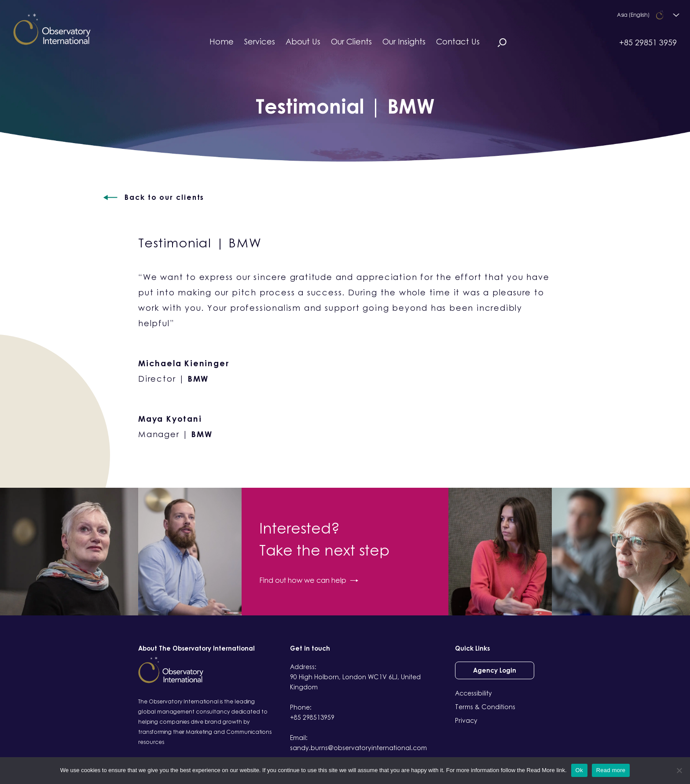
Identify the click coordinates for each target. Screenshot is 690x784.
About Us (303, 41)
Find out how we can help (309, 580)
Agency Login (495, 670)
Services (260, 41)
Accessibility (473, 693)
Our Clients (351, 41)
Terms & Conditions (485, 707)
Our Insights (404, 41)
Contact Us (458, 41)
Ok (579, 770)
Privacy (466, 720)
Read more (611, 770)
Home (222, 41)
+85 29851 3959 (648, 42)
